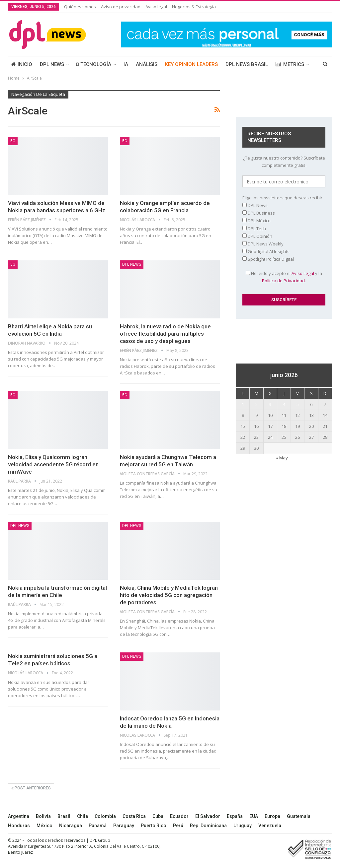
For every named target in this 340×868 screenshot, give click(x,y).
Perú (178, 826)
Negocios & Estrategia (194, 7)
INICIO (22, 64)
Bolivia (43, 816)
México (44, 826)
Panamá (98, 826)
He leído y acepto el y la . (284, 277)
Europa (272, 816)
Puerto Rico (154, 826)
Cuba (158, 816)
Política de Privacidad (283, 281)
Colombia (105, 816)
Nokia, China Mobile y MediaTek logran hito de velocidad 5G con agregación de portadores (169, 595)
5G (13, 141)
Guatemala (299, 816)
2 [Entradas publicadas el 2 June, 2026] (256, 404)
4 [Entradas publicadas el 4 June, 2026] (284, 404)
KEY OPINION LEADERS (191, 64)
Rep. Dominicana (208, 826)
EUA (254, 816)
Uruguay (243, 826)
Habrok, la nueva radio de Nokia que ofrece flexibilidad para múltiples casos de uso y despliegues (165, 334)
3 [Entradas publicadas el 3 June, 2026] (270, 404)
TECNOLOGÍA (94, 64)
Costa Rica (134, 816)
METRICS (290, 64)
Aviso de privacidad (121, 7)
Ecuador (179, 816)
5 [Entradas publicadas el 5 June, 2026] (298, 404)
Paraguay (124, 826)
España (235, 816)
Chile (83, 816)
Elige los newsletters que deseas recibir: (283, 198)
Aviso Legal (303, 273)
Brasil (64, 816)
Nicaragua (71, 826)
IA (126, 64)
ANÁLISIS (147, 64)
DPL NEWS (52, 64)
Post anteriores (31, 788)
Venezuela (270, 826)
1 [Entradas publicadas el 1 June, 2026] (243, 404)
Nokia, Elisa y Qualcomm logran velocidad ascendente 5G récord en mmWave (53, 464)
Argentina (19, 816)
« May (282, 458)
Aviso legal (156, 7)
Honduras (19, 826)
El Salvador (208, 816)
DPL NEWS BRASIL (247, 64)
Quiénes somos (80, 7)
